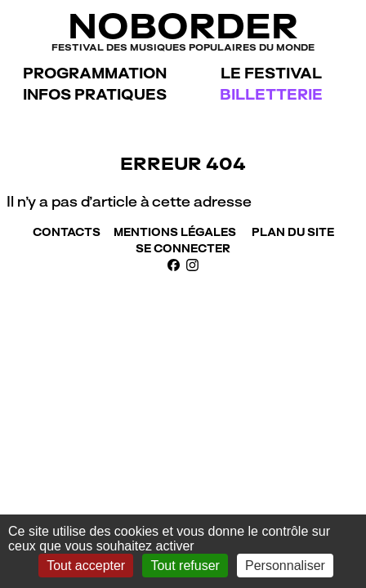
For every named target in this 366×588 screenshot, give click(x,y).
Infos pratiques (95, 94)
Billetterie (271, 94)
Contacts (67, 232)
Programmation (95, 73)
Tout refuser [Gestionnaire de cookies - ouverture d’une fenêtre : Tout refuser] (185, 566)
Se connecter (183, 248)
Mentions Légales (175, 232)
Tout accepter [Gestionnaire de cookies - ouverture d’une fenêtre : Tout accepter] (86, 566)
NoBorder (183, 30)
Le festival (271, 73)
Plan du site (293, 232)
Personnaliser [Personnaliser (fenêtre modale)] (285, 566)
